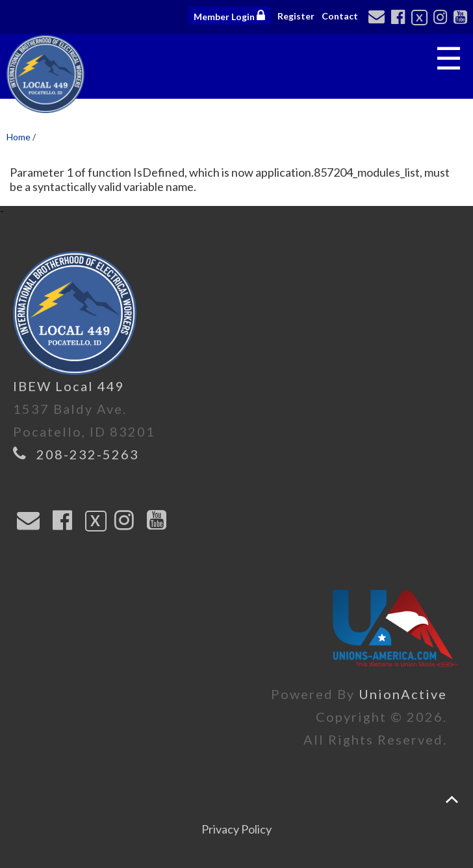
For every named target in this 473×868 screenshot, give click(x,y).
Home (19, 137)
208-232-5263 (88, 454)
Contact (340, 16)
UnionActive (403, 694)
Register (296, 16)
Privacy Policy (236, 829)
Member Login (229, 16)
